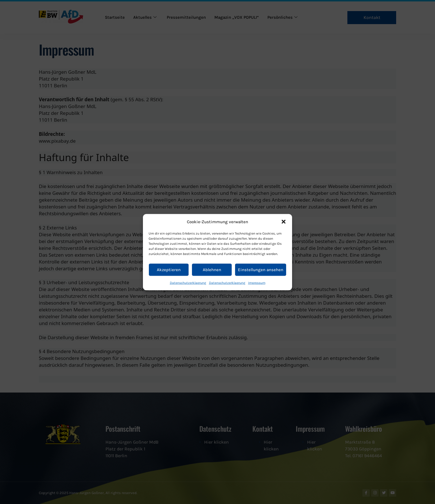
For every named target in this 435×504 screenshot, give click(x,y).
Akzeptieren (169, 270)
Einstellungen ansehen (261, 270)
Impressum (257, 282)
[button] (284, 222)
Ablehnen (212, 270)
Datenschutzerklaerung (188, 282)
